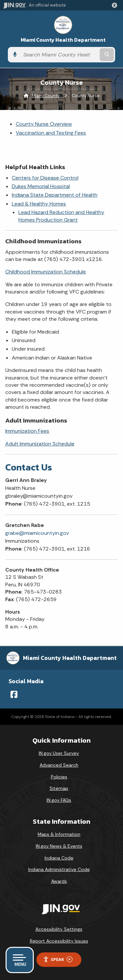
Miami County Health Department (63, 40)
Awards (59, 881)
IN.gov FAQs (59, 800)
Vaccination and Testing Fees (51, 133)
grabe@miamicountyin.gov (37, 533)
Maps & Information (59, 834)
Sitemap (59, 788)
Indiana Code (59, 858)
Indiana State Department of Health (55, 195)
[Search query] (59, 55)
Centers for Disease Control (45, 178)
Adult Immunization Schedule (40, 444)
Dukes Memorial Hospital (41, 186)
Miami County (46, 96)
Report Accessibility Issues (59, 941)
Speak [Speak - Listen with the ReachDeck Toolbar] (58, 959)
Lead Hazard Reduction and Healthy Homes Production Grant (61, 216)
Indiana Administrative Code (59, 869)
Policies (59, 777)
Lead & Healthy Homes (39, 204)
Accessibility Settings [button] (59, 929)
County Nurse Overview (44, 124)
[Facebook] (14, 694)
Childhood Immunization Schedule (46, 272)
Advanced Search (59, 765)
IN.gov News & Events (59, 846)
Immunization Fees (27, 431)
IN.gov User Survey (59, 753)
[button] (116, 5)
